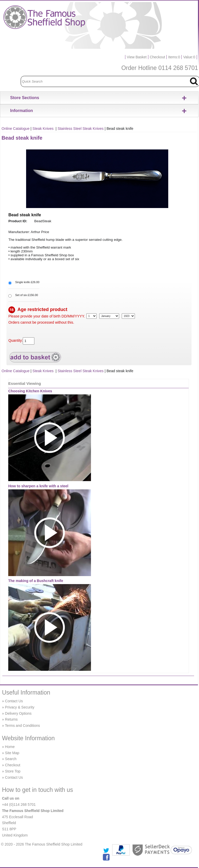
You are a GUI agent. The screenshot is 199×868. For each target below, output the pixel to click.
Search (11, 759)
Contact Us (14, 701)
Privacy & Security (20, 707)
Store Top (13, 771)
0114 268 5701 (178, 68)
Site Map (12, 753)
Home (10, 747)
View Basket (137, 57)
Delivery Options (18, 713)
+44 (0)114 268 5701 (19, 805)
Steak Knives (44, 129)
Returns (11, 719)
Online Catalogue (16, 129)
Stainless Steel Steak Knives (81, 129)
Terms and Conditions (22, 726)
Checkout (157, 57)
